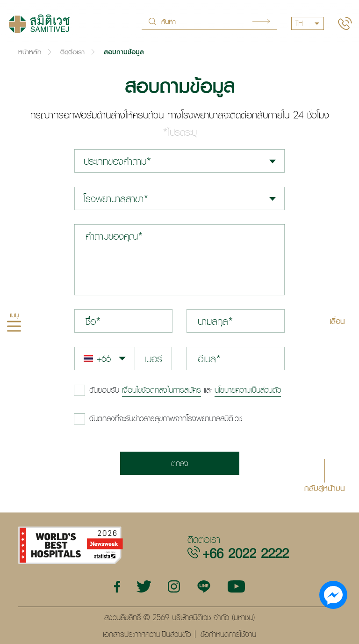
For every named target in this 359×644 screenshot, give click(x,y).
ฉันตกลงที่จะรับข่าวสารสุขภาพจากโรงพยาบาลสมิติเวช (166, 418)
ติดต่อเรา (72, 52)
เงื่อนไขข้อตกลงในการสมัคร (162, 390)
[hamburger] (14, 328)
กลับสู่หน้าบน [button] (325, 487)
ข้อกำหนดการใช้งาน (228, 634)
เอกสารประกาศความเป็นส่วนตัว (147, 634)
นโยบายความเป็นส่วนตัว (248, 390)
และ (185, 390)
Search (261, 21)
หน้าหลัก (30, 52)
